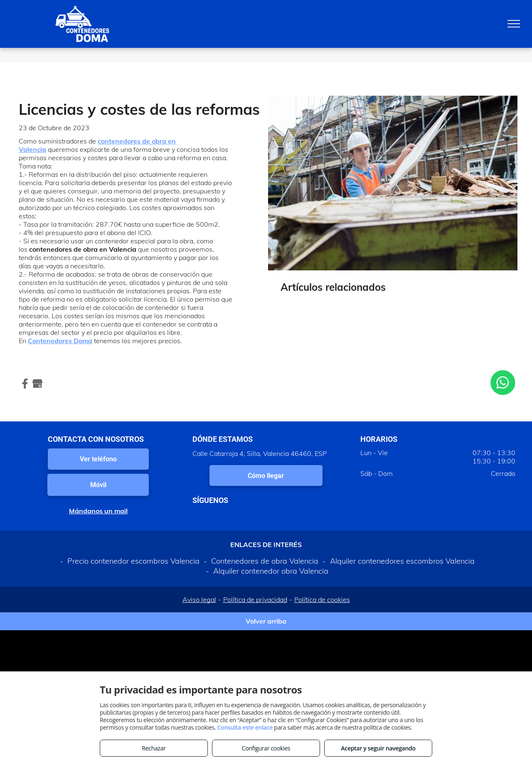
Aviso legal (199, 599)
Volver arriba (266, 621)
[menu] (514, 24)
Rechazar (154, 748)
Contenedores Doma (60, 341)
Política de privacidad (255, 599)
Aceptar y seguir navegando (378, 748)
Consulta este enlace (245, 727)
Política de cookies (322, 599)
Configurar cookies (266, 748)
